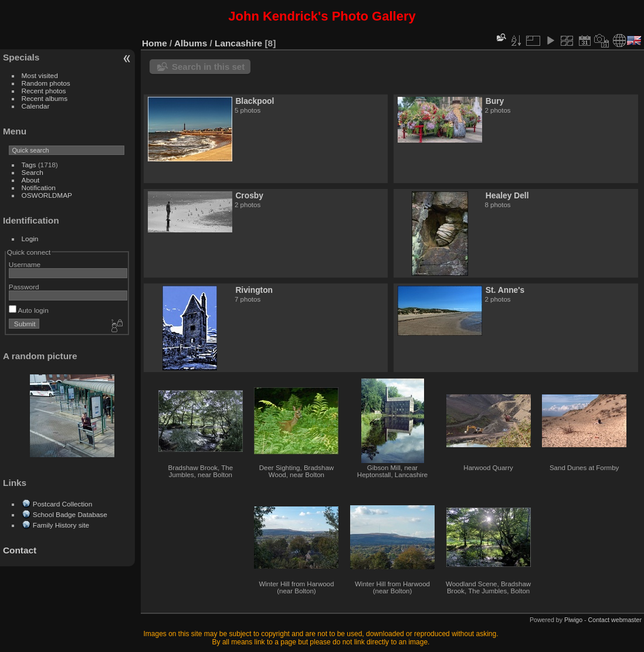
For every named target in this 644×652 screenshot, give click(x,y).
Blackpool (255, 101)
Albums (191, 43)
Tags (29, 165)
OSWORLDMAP (47, 195)
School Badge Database (70, 514)
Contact (20, 550)
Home (155, 43)
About (31, 180)
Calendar (36, 106)
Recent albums (45, 98)
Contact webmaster (615, 620)
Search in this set (208, 67)
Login (30, 239)
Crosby (249, 195)
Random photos (46, 83)
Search (33, 172)
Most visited (40, 75)
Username (25, 264)
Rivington (254, 290)
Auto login (29, 310)
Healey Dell (507, 195)
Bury (495, 101)
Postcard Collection (62, 504)
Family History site (61, 525)
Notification (39, 188)
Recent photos (44, 91)
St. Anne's (505, 290)
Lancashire (238, 43)
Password (24, 287)
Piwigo (573, 620)
